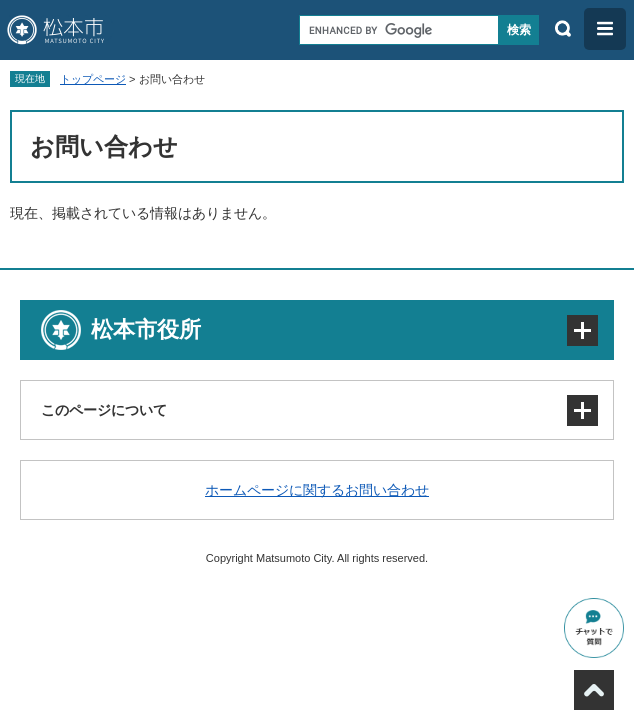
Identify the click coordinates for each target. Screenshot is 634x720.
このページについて (104, 410)
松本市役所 (146, 329)
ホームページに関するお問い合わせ (317, 490)
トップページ (93, 79)
